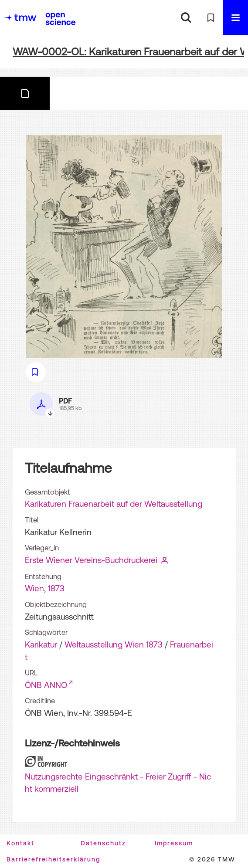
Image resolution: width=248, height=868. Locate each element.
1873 (56, 588)
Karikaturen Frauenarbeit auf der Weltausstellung (114, 504)
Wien (34, 588)
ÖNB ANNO (46, 685)
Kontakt (20, 843)
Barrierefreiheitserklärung (53, 859)
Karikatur (41, 644)
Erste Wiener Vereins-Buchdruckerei (91, 560)
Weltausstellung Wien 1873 (114, 644)
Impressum (174, 843)
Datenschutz (103, 843)
